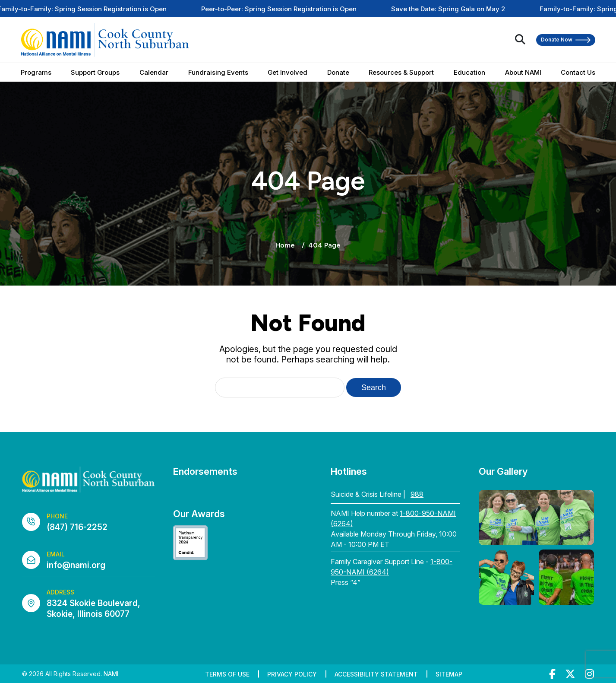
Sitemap (449, 674)
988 (417, 494)
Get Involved (287, 72)
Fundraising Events (218, 72)
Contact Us (578, 72)
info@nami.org (76, 565)
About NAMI (523, 72)
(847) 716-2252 (77, 527)
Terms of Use (227, 674)
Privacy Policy (292, 674)
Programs (36, 72)
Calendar (154, 72)
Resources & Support (401, 72)
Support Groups (95, 72)
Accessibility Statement (376, 674)
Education (469, 72)
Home (285, 245)
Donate (338, 72)
